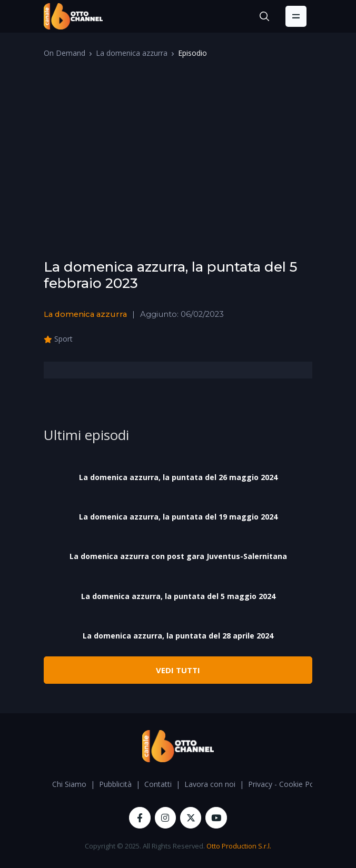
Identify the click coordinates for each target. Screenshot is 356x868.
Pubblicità (115, 784)
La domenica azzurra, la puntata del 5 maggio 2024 (178, 596)
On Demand (65, 53)
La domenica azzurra (132, 53)
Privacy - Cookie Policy (286, 784)
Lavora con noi (210, 784)
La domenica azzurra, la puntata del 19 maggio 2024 (178, 517)
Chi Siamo (69, 784)
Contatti (158, 784)
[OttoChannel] (73, 16)
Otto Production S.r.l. (239, 846)
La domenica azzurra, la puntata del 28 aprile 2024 (178, 636)
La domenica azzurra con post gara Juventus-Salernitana (178, 556)
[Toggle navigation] (296, 16)
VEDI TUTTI (178, 670)
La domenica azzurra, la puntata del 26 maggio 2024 (178, 477)
